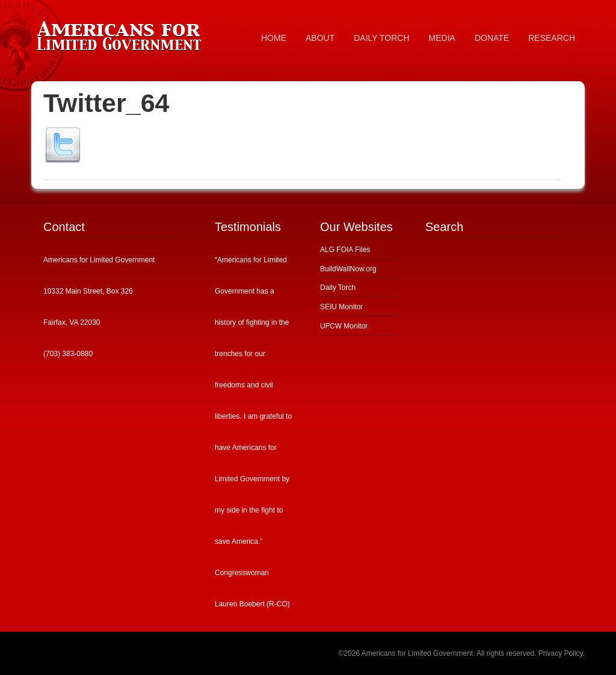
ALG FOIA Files (345, 250)
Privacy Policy (561, 653)
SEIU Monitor (341, 307)
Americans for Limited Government (122, 33)
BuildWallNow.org (348, 269)
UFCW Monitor (344, 326)
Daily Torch (338, 288)
